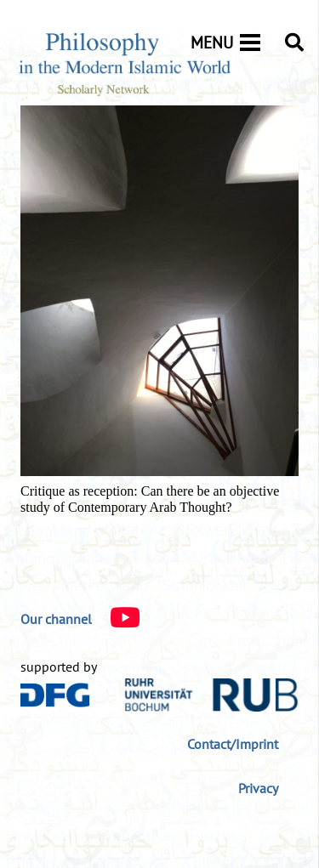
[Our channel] (56, 619)
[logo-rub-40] (211, 695)
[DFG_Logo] (55, 695)
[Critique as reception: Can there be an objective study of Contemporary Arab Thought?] (159, 117)
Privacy (258, 788)
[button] (294, 43)
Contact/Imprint (233, 744)
